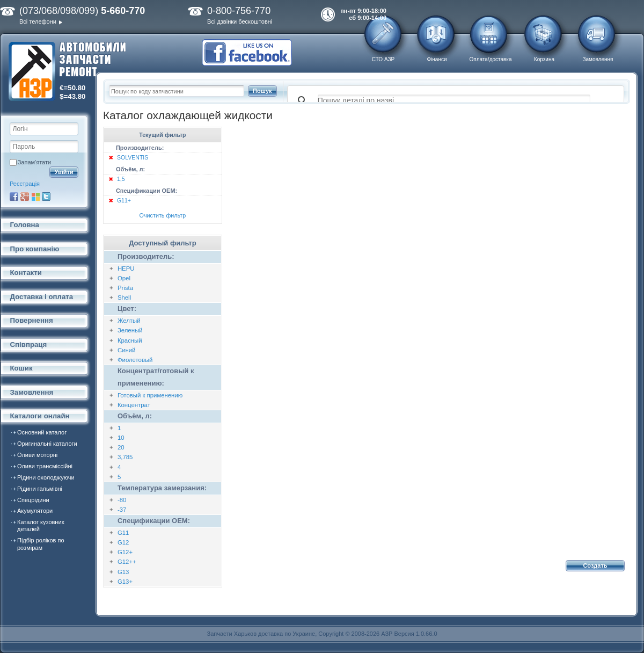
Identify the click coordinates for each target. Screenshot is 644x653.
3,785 (125, 457)
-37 (122, 510)
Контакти (26, 273)
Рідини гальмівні (40, 489)
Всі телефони (38, 21)
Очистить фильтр (163, 215)
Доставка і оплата (42, 297)
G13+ (125, 582)
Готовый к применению (150, 395)
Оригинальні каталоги (47, 444)
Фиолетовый (135, 360)
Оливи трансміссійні (45, 466)
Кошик (21, 368)
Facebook (14, 197)
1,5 (121, 179)
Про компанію (35, 249)
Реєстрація (25, 184)
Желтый (129, 321)
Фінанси (437, 59)
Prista (125, 288)
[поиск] (454, 101)
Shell (124, 298)
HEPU (126, 269)
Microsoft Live (35, 197)
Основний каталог (42, 432)
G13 (123, 572)
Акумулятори (35, 511)
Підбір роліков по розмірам (41, 544)
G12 (123, 542)
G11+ (124, 200)
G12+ (125, 552)
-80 (122, 500)
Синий (127, 350)
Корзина (544, 59)
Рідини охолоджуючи (46, 477)
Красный (130, 340)
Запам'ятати (34, 162)
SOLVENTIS (133, 157)
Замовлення (598, 59)
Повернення (32, 320)
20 (121, 447)
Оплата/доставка (490, 59)
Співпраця (29, 344)
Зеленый (130, 330)
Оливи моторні (37, 455)
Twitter (46, 197)
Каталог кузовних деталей (41, 525)
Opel (124, 278)
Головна (25, 225)
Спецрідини (33, 500)
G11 (123, 533)
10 (121, 438)
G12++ (127, 562)
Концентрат (134, 405)
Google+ (25, 197)
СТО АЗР (383, 59)
